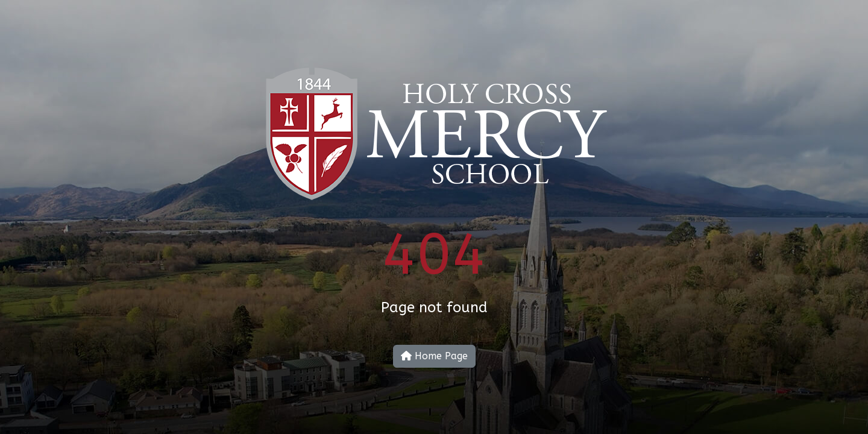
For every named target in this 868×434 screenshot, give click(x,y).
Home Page (434, 356)
